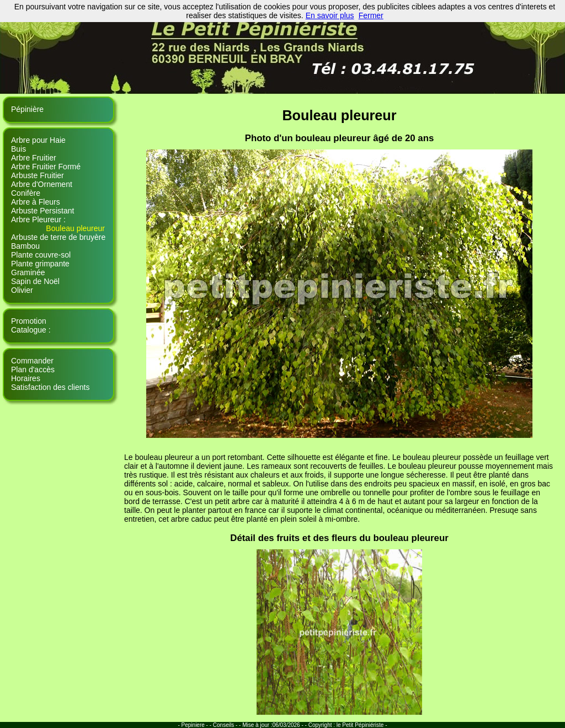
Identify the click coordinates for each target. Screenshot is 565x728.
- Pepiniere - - (195, 725)
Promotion (29, 321)
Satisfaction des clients (50, 387)
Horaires (26, 378)
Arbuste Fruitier (38, 175)
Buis (18, 149)
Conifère (26, 193)
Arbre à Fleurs (36, 202)
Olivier (22, 290)
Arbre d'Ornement (42, 184)
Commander (32, 361)
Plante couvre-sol (41, 255)
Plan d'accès (33, 370)
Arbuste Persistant (42, 211)
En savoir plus (330, 15)
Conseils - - (228, 725)
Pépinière (27, 109)
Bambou (25, 246)
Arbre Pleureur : (38, 220)
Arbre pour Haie (38, 140)
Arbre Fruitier (34, 158)
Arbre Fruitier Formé (46, 167)
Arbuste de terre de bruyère (58, 237)
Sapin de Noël (35, 281)
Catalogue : (31, 330)
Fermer (371, 15)
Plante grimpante (40, 264)
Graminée (28, 272)
